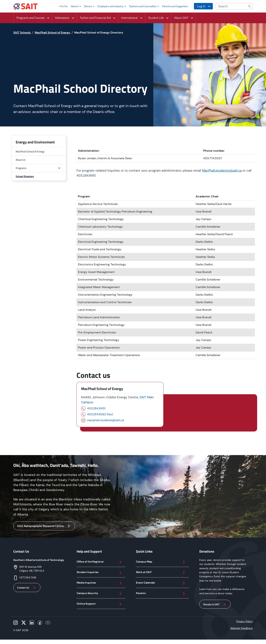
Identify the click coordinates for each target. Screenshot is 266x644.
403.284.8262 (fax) (100, 414)
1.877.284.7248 (28, 577)
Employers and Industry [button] (110, 6)
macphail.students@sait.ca (105, 420)
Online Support (100, 604)
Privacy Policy (244, 621)
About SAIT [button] (181, 18)
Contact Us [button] (27, 588)
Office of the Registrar (100, 562)
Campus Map (161, 562)
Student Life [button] (156, 18)
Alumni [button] (75, 6)
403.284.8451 (96, 408)
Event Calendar (161, 583)
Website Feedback (242, 628)
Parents (161, 594)
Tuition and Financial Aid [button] (95, 18)
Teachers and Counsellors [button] (143, 6)
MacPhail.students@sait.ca (222, 170)
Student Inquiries (100, 573)
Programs (21, 168)
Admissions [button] (62, 18)
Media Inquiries (100, 583)
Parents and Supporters (175, 6)
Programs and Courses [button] (30, 18)
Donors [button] (88, 6)
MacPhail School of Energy (30, 151)
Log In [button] (201, 6)
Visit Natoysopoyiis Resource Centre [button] (44, 526)
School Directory (25, 176)
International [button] (129, 18)
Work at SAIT (161, 573)
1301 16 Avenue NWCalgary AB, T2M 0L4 (32, 569)
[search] (249, 6)
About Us (21, 160)
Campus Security (100, 594)
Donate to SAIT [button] (215, 604)
